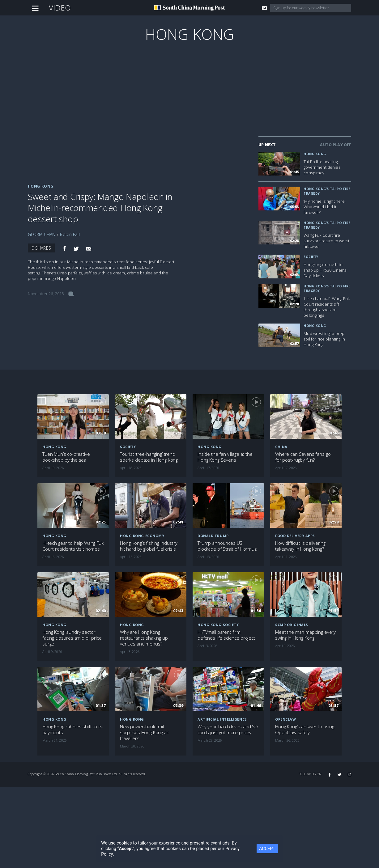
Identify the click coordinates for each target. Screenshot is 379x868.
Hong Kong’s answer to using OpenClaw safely (305, 730)
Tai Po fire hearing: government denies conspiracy (322, 167)
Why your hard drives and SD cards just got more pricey (228, 730)
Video (60, 8)
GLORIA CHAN (42, 234)
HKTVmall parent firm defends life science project (226, 635)
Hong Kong (189, 34)
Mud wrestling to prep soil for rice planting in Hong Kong (324, 339)
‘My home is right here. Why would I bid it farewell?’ (325, 207)
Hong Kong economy (142, 536)
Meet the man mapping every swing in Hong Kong (305, 635)
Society (311, 257)
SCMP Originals (292, 625)
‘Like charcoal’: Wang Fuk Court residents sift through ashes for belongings (327, 307)
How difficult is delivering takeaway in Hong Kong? (300, 546)
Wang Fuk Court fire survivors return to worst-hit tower (327, 241)
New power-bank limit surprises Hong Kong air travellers (145, 733)
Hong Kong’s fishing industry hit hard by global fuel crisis (149, 546)
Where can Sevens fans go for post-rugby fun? (303, 457)
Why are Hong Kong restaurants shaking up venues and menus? (144, 638)
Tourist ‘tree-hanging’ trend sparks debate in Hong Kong (149, 457)
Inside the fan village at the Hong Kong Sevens (225, 457)
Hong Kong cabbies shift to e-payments (72, 730)
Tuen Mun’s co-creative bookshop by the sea (66, 457)
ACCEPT (267, 849)
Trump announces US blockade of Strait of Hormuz (227, 546)
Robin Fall (70, 234)
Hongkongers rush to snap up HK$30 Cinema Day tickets (325, 270)
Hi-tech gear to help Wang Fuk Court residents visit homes (73, 546)
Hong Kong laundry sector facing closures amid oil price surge (72, 638)
